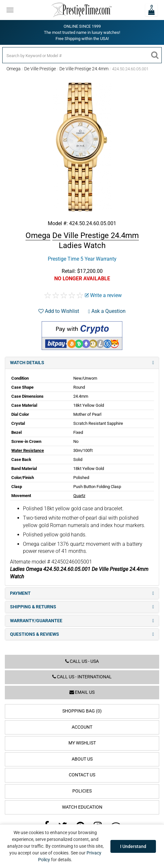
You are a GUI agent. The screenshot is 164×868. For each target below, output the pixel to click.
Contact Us (82, 775)
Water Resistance (28, 450)
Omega (14, 69)
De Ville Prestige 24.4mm (84, 69)
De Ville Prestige (40, 69)
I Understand (133, 846)
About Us (82, 759)
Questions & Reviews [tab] (82, 634)
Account (82, 727)
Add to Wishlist (59, 311)
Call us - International (82, 677)
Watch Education (82, 807)
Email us (82, 692)
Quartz (79, 496)
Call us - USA (82, 661)
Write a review (103, 295)
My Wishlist (82, 743)
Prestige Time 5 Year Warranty (82, 259)
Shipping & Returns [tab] (82, 607)
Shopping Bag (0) (82, 711)
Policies (82, 791)
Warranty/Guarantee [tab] (82, 621)
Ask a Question (107, 311)
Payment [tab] (82, 593)
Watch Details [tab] (82, 363)
